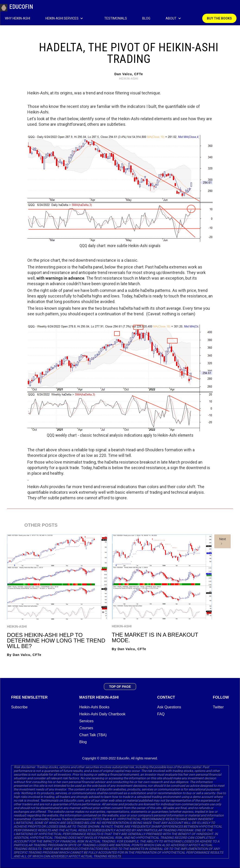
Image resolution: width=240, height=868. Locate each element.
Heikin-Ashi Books (94, 707)
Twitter (218, 707)
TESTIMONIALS (116, 18)
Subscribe (19, 707)
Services (86, 721)
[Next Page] (223, 541)
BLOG (146, 18)
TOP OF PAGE (120, 687)
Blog (83, 742)
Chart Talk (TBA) (93, 735)
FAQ (161, 714)
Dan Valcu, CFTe (129, 74)
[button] (70, 18)
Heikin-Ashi (17, 626)
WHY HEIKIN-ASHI (17, 18)
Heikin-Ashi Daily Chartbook (102, 714)
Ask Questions (169, 707)
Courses (86, 728)
